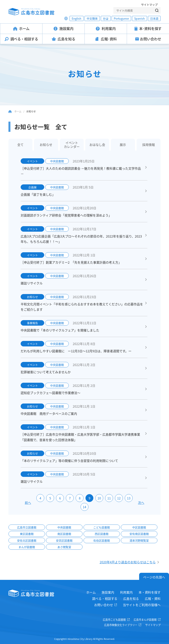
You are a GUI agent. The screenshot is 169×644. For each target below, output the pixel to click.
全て (20, 145)
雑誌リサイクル (32, 283)
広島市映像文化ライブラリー (121, 625)
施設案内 (108, 592)
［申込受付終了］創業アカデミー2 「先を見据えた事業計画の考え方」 (71, 262)
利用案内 (126, 592)
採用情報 (149, 145)
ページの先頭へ (154, 577)
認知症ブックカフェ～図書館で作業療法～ (52, 393)
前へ (28, 503)
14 (84, 507)
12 (119, 498)
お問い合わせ (104, 605)
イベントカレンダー (72, 145)
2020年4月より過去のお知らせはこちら (128, 562)
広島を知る (131, 598)
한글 (106, 18)
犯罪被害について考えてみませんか (46, 372)
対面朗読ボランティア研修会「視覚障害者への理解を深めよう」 (66, 215)
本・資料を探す (150, 592)
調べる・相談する (105, 598)
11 (109, 498)
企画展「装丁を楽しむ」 (38, 194)
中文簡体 (92, 18)
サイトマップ (149, 5)
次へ (141, 503)
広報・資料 (153, 598)
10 (99, 498)
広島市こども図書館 (114, 620)
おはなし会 (97, 145)
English (77, 18)
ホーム (18, 111)
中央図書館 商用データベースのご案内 (49, 414)
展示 (123, 145)
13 (129, 498)
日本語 (154, 18)
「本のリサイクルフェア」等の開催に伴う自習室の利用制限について (69, 461)
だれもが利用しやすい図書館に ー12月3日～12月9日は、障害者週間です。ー (76, 351)
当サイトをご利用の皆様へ (142, 605)
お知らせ (46, 145)
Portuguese (121, 18)
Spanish (140, 18)
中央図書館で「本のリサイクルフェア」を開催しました (60, 330)
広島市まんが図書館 (145, 620)
